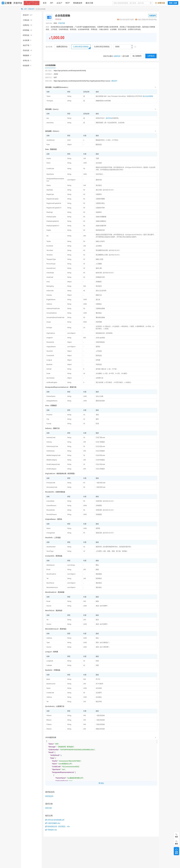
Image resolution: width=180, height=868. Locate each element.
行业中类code (100, 455)
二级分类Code (101, 487)
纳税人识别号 (100, 241)
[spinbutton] (123, 47)
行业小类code (100, 464)
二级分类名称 (100, 720)
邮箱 (97, 570)
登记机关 (99, 286)
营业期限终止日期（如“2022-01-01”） (108, 255)
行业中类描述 (100, 460)
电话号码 (99, 702)
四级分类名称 (100, 729)
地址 (97, 638)
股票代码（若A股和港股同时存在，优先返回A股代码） (114, 547)
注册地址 (99, 304)
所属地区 (99, 282)
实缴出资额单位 (101, 221)
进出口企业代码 (101, 291)
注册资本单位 (100, 203)
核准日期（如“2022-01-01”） (105, 273)
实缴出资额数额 (101, 217)
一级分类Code (101, 483)
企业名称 (99, 163)
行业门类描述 (100, 442)
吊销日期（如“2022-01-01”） (105, 510)
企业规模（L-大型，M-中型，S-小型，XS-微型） (112, 373)
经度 (97, 661)
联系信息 (99, 356)
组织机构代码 (100, 230)
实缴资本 (99, 212)
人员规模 (99, 264)
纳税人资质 (99, 259)
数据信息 (99, 145)
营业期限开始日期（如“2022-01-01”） (108, 250)
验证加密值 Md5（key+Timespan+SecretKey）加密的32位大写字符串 (119, 96)
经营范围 (99, 322)
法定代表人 (99, 174)
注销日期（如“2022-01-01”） (105, 501)
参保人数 (99, 268)
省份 (97, 415)
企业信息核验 (41, 9)
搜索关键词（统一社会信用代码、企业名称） (111, 123)
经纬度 (98, 360)
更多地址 (99, 587)
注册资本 (99, 194)
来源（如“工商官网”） (103, 647)
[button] (132, 48)
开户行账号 (99, 684)
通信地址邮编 (100, 317)
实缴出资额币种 (101, 226)
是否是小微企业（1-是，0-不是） (107, 369)
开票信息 (99, 364)
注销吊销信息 (100, 342)
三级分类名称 (100, 724)
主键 (97, 158)
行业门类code (100, 437)
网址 (97, 565)
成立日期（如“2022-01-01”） (105, 190)
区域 (97, 424)
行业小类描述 (100, 469)
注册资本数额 (100, 199)
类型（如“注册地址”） (103, 642)
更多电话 (99, 583)
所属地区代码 (100, 277)
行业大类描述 (100, 451)
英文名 (98, 300)
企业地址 (99, 697)
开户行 (98, 679)
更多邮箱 (99, 574)
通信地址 (99, 313)
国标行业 (99, 295)
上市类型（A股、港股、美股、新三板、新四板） (112, 551)
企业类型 (99, 246)
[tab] (101, 87)
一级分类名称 (100, 715)
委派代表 (99, 180)
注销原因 (99, 505)
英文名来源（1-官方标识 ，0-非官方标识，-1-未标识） (114, 382)
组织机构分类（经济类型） (105, 333)
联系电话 (99, 578)
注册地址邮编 (100, 308)
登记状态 (99, 185)
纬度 (97, 665)
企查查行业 (99, 378)
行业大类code (100, 446)
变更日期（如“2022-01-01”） (105, 533)
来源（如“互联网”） (102, 606)
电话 (97, 620)
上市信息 (99, 351)
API (26, 9)
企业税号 (99, 693)
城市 (97, 419)
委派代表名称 (100, 401)
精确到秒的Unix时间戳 (103, 101)
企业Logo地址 (100, 338)
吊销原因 (99, 514)
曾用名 (98, 347)
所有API (31, 9)
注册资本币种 (100, 208)
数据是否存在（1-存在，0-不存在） (108, 140)
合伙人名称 (99, 396)
